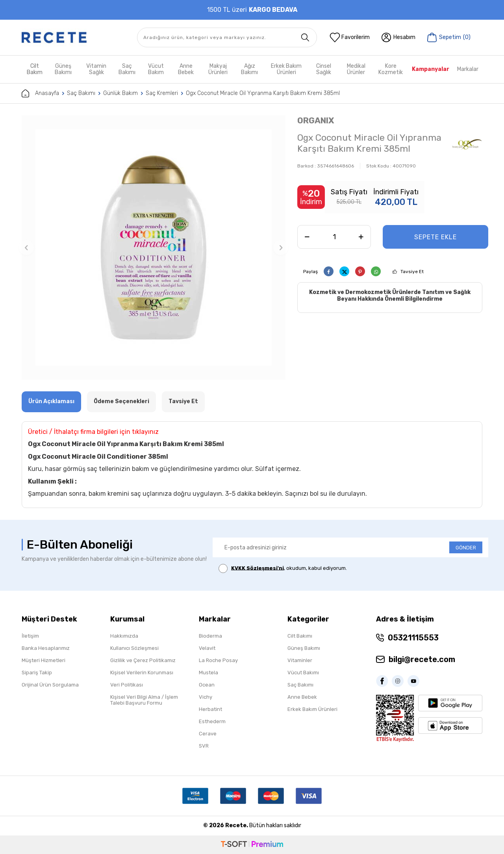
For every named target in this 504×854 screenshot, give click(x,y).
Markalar (468, 69)
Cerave (208, 734)
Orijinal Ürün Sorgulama (50, 685)
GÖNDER (466, 548)
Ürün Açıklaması (51, 401)
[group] (154, 247)
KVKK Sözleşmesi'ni (258, 568)
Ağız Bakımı (249, 69)
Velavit (207, 648)
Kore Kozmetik (391, 69)
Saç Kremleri (162, 93)
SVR (204, 746)
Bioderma (210, 636)
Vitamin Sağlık (96, 69)
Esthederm (212, 721)
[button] (26, 247)
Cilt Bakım (35, 69)
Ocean (207, 685)
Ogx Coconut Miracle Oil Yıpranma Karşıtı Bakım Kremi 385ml (263, 93)
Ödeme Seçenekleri (121, 401)
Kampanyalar (431, 69)
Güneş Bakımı (63, 69)
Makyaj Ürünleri (218, 69)
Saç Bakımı (127, 69)
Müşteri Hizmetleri (44, 660)
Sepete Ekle (435, 237)
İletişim (30, 636)
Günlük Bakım (120, 93)
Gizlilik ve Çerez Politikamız (143, 660)
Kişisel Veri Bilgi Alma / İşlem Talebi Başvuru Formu (144, 700)
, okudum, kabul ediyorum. (283, 568)
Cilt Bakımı (300, 636)
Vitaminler (300, 660)
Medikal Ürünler (356, 69)
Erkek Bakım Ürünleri (286, 69)
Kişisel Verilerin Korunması (142, 673)
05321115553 (413, 638)
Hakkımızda (124, 636)
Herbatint (210, 709)
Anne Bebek (186, 69)
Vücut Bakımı (303, 673)
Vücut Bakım (156, 69)
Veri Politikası (127, 685)
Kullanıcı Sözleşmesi (134, 648)
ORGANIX (316, 120)
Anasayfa (40, 93)
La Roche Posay (218, 660)
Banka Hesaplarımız (46, 648)
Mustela (208, 673)
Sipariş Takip (37, 673)
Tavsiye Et (412, 272)
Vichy (206, 697)
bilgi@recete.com (422, 659)
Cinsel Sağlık (324, 69)
